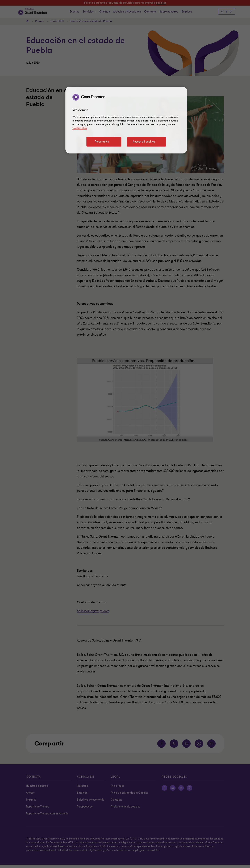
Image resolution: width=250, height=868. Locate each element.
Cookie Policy (80, 128)
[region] (126, 120)
